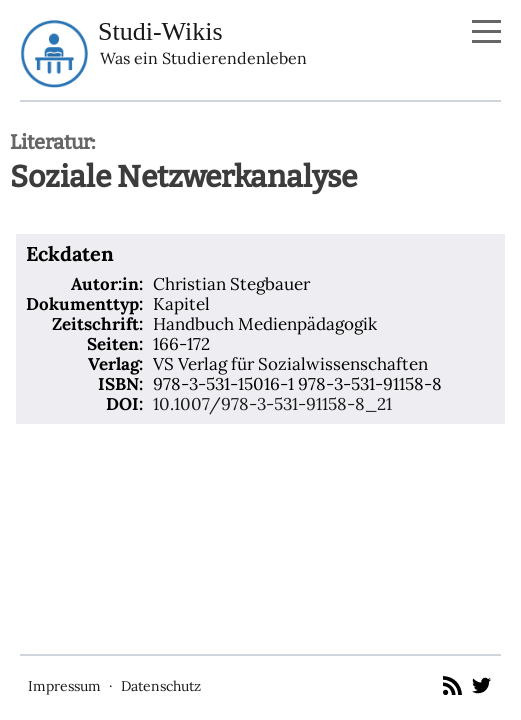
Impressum (64, 686)
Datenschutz (161, 686)
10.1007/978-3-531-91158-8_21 (272, 404)
